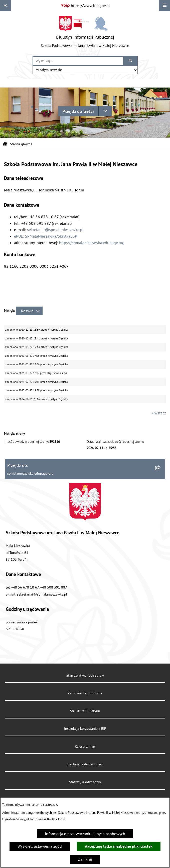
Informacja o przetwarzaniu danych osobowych (85, 834)
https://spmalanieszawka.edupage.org (92, 243)
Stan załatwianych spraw (85, 675)
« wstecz (159, 413)
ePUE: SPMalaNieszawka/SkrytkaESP (46, 236)
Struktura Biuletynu (85, 711)
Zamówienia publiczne (85, 693)
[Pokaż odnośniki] (6, 6)
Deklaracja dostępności (85, 764)
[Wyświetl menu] (164, 6)
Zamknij (85, 859)
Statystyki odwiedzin (85, 782)
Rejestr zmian (85, 746)
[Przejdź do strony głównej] (85, 33)
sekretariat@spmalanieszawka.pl (55, 230)
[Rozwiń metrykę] (29, 311)
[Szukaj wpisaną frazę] (131, 61)
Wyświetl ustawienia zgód (40, 846)
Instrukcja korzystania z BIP (85, 729)
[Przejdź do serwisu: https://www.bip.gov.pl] (85, 6)
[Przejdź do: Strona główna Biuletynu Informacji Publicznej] (5, 144)
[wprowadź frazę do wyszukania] (78, 61)
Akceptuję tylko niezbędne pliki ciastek (119, 846)
